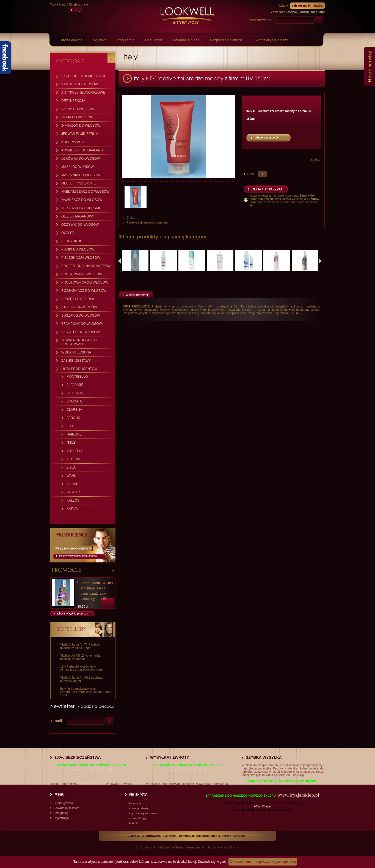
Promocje (135, 803)
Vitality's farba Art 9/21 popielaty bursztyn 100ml (82, 679)
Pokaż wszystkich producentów (78, 556)
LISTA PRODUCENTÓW (79, 369)
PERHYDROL (72, 241)
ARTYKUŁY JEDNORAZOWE (83, 92)
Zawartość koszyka (67, 808)
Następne (320, 261)
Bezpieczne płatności (227, 40)
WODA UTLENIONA (76, 352)
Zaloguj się (61, 813)
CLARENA (74, 410)
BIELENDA (75, 393)
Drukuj (131, 217)
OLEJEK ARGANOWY (78, 216)
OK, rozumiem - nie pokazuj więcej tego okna (263, 862)
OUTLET (68, 233)
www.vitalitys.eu (92, 784)
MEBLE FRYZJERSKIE (78, 183)
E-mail (56, 721)
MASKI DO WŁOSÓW (78, 167)
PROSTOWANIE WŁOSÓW (82, 274)
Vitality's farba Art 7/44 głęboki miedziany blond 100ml (80, 646)
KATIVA (72, 509)
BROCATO (75, 401)
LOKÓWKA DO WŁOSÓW (81, 159)
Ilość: (251, 174)
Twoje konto (58, 4)
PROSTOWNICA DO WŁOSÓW (85, 282)
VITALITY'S (75, 451)
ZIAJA (71, 467)
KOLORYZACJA (73, 142)
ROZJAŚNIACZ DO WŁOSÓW (84, 291)
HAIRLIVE (74, 434)
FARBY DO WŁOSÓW (78, 109)
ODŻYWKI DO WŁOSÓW (80, 225)
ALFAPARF (75, 385)
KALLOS (73, 500)
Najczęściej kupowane (143, 813)
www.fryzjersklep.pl (91, 770)
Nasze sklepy (137, 818)
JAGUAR (73, 492)
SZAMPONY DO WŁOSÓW (82, 324)
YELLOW (73, 459)
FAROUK (73, 418)
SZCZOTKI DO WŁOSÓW (81, 332)
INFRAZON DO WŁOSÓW (81, 126)
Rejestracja (61, 818)
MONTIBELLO (77, 377)
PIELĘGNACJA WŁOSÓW (81, 258)
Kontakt (133, 823)
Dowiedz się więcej (212, 862)
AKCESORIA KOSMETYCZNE (84, 76)
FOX (70, 426)
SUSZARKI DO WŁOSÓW (81, 315)
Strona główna (71, 40)
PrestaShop (228, 847)
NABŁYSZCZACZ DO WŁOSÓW (85, 192)
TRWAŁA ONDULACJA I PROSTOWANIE (79, 342)
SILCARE (74, 484)
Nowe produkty (138, 808)
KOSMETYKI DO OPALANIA (82, 150)
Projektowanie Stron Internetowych (179, 847)
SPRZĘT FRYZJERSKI (78, 299)
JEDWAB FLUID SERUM (80, 134)
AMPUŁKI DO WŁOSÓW (80, 84)
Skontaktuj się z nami (271, 40)
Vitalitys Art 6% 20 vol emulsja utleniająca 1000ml (80, 657)
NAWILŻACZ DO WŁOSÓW (82, 200)
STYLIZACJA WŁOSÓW (79, 307)
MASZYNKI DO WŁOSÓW (81, 175)
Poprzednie (120, 261)
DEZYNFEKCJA (73, 101)
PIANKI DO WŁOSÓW (78, 249)
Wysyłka (100, 40)
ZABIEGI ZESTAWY (76, 361)
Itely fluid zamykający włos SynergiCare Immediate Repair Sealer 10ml (86, 692)
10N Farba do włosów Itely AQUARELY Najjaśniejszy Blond (82, 668)
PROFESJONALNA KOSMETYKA (86, 266)
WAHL (71, 476)
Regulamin (126, 40)
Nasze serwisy (370, 66)
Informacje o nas (186, 40)
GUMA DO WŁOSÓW (77, 117)
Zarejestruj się (78, 4)
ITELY (71, 443)
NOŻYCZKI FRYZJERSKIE (81, 208)
